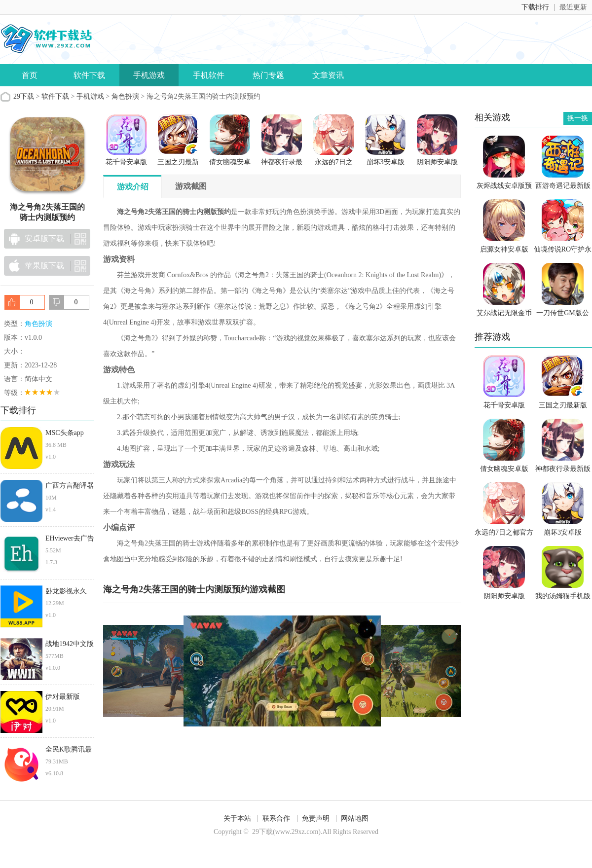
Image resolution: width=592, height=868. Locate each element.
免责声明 (316, 818)
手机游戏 (149, 75)
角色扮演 (125, 96)
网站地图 (355, 818)
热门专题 (268, 75)
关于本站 (237, 818)
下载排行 (535, 7)
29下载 (24, 96)
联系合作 (276, 818)
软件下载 (89, 75)
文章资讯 (328, 75)
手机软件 (209, 75)
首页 (30, 75)
